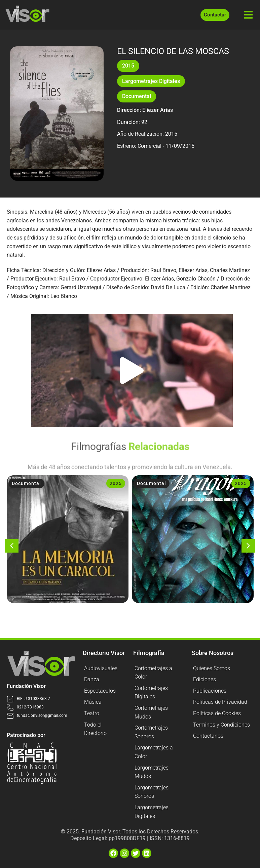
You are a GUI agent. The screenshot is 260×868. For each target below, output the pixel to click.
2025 (116, 483)
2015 (128, 66)
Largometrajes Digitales (151, 81)
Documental (137, 96)
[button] (132, 371)
